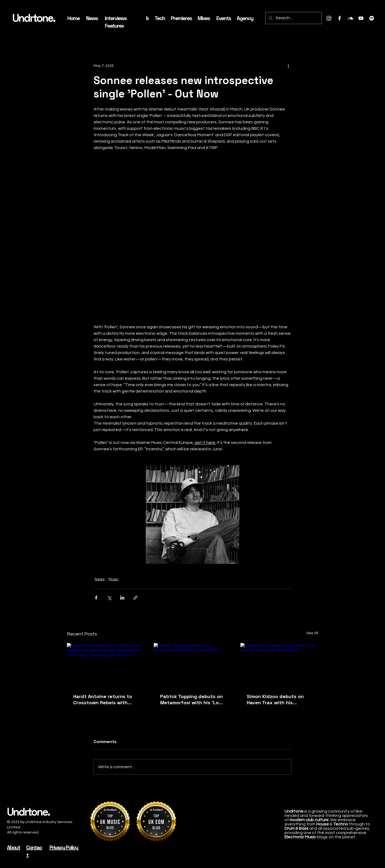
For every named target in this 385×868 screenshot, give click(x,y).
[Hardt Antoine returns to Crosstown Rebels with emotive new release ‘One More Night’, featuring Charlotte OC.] (106, 665)
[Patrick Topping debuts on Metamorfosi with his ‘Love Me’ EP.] (193, 665)
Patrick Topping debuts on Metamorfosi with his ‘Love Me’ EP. (192, 699)
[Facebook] (340, 18)
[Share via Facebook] (96, 598)
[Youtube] (361, 18)
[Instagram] (329, 18)
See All (312, 633)
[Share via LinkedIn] (122, 598)
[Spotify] (372, 18)
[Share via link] (135, 598)
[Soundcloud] (350, 18)
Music (113, 579)
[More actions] (288, 66)
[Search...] (293, 18)
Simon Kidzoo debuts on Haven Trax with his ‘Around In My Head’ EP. (275, 699)
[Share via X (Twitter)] (109, 598)
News (100, 579)
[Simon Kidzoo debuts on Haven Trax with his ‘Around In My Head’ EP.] (279, 665)
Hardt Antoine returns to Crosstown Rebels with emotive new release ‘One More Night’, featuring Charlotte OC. (104, 699)
